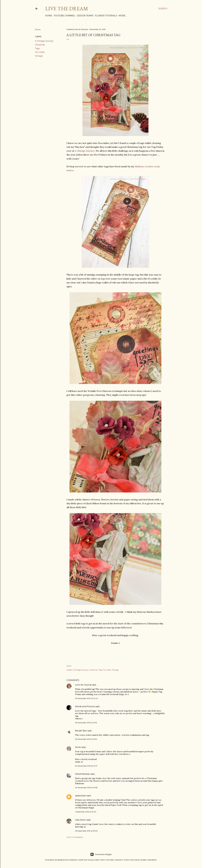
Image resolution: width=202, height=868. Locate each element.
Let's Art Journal (83, 685)
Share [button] (38, 30)
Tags (37, 48)
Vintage (39, 56)
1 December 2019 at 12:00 (86, 812)
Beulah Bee (81, 731)
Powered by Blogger (101, 854)
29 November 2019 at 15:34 (86, 739)
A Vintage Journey (44, 41)
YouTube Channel (65, 16)
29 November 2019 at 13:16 (86, 723)
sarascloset (81, 796)
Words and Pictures (85, 706)
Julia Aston (80, 820)
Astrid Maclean (82, 774)
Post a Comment (75, 837)
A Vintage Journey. (85, 151)
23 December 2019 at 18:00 (86, 831)
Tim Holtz (40, 52)
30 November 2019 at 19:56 (86, 788)
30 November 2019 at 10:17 (86, 766)
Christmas (40, 45)
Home (49, 16)
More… (123, 16)
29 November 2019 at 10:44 (86, 698)
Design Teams (85, 16)
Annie (78, 747)
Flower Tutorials (106, 16)
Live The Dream (67, 9)
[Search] (163, 9)
